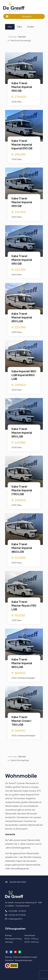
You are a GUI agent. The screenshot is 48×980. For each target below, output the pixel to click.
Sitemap (9, 957)
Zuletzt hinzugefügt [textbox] (20, 760)
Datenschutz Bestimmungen (25, 957)
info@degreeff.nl (15, 919)
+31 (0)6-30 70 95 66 (17, 915)
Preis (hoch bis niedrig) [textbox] (21, 41)
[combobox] (25, 41)
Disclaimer (10, 960)
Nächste (22, 37)
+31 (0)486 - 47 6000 (17, 911)
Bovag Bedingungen (24, 960)
